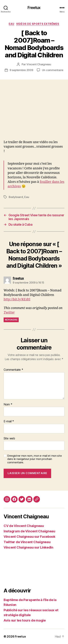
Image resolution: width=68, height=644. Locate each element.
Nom (8, 405)
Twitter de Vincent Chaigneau (27, 542)
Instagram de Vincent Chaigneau (29, 531)
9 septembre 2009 (21, 70)
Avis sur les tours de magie (25, 620)
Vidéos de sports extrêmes (38, 24)
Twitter (9, 313)
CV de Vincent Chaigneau (24, 526)
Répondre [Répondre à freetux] (11, 320)
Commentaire (13, 370)
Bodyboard (16, 197)
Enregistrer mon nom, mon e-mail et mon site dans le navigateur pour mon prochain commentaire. (34, 459)
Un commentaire (53, 70)
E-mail (9, 421)
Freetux (34, 8)
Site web (9, 439)
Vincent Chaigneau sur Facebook (29, 537)
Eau (12, 24)
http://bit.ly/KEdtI (17, 299)
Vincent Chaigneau (39, 64)
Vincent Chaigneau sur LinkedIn (28, 547)
